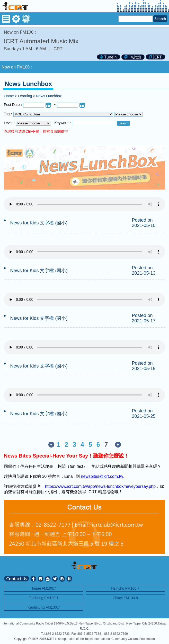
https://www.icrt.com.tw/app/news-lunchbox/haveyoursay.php (100, 486)
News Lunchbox (49, 96)
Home (9, 96)
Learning (25, 96)
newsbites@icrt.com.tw (102, 476)
